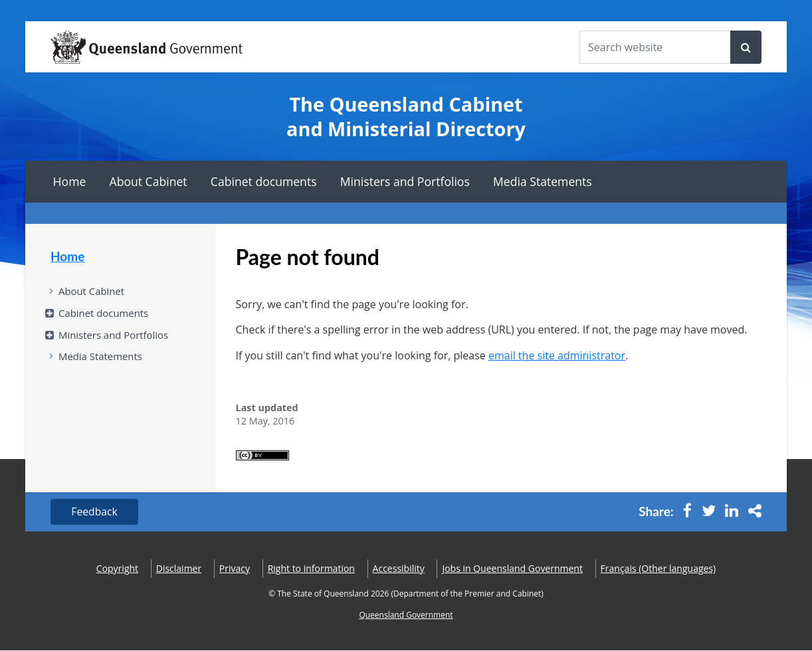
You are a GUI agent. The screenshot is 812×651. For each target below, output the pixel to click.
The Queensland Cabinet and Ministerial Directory (406, 117)
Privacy (235, 569)
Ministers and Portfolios (405, 181)
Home (70, 181)
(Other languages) (659, 569)
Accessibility (399, 569)
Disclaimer (179, 569)
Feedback (95, 512)
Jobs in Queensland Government (512, 569)
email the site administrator (557, 355)
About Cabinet (149, 181)
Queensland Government (406, 615)
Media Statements (543, 181)
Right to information (311, 569)
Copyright (117, 569)
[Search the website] (655, 47)
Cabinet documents (264, 181)
